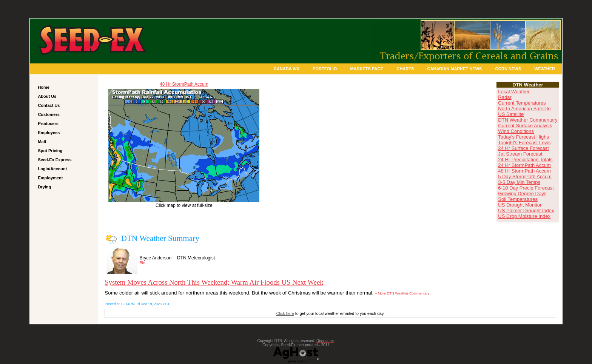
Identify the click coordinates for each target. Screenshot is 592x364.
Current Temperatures (522, 103)
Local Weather (514, 92)
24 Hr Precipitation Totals (525, 160)
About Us (47, 96)
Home (44, 87)
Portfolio (325, 69)
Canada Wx (287, 69)
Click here (285, 313)
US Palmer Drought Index (526, 211)
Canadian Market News (455, 69)
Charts (405, 69)
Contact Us (49, 105)
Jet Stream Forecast (520, 154)
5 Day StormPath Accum (525, 177)
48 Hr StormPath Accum (184, 84)
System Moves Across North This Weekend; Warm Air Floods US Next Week (214, 282)
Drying (44, 187)
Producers (48, 123)
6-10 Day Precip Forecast (526, 188)
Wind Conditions (516, 131)
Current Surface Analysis (525, 126)
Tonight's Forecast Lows (524, 143)
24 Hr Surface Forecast (523, 148)
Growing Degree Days (522, 194)
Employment (50, 178)
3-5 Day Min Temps (519, 182)
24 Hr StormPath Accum (524, 165)
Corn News (508, 69)
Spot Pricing (50, 151)
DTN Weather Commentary (528, 120)
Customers (49, 114)
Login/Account (52, 169)
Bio (142, 263)
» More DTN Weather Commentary (402, 293)
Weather (545, 69)
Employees (49, 133)
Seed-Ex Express (55, 160)
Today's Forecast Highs (523, 137)
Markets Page (367, 69)
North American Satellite (524, 109)
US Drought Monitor (520, 205)
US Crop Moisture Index (524, 216)
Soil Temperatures (518, 199)
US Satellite (511, 114)
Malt (42, 142)
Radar (505, 97)
